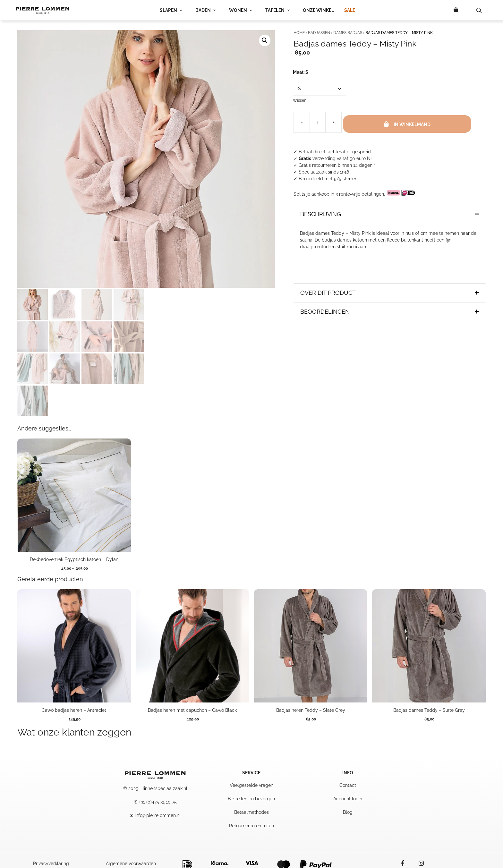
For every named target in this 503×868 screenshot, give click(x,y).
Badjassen (319, 33)
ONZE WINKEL (318, 10)
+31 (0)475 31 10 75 (158, 802)
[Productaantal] (318, 122)
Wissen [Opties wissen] (300, 100)
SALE (350, 10)
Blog (348, 812)
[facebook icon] (406, 863)
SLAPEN (172, 10)
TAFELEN (279, 10)
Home (299, 33)
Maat (301, 72)
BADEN (207, 10)
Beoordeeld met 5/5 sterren (328, 179)
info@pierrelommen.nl (158, 815)
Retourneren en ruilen (251, 826)
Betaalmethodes (251, 812)
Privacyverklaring (51, 864)
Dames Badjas (348, 33)
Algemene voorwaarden (131, 864)
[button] (265, 40)
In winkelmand (412, 124)
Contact (348, 785)
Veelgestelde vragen (251, 785)
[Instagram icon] (418, 863)
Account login (348, 799)
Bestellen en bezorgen (251, 799)
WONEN (242, 10)
